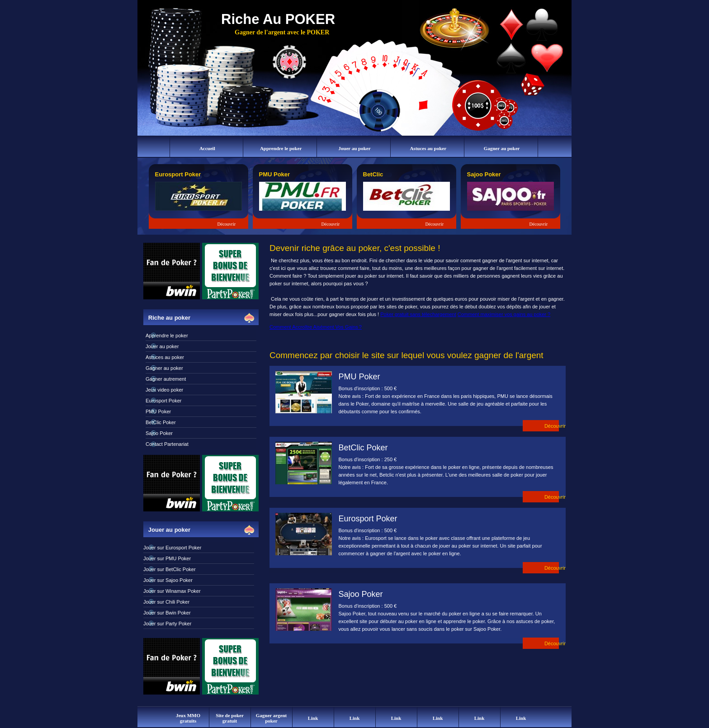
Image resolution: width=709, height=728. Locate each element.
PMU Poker (158, 411)
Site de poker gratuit (230, 718)
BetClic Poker (161, 422)
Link (313, 718)
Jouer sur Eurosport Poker (172, 548)
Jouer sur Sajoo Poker (168, 580)
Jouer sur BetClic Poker (170, 569)
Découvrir (227, 224)
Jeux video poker (164, 390)
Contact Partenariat (167, 444)
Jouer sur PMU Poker (167, 558)
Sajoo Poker (159, 433)
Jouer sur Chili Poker (166, 602)
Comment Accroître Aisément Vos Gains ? (316, 327)
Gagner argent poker (272, 718)
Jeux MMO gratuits (188, 718)
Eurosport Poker (163, 401)
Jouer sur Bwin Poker (167, 613)
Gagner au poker (502, 148)
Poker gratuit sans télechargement (418, 314)
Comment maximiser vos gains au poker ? (504, 314)
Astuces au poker (428, 148)
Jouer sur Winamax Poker (172, 591)
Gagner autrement (166, 379)
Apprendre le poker (281, 148)
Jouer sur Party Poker (167, 624)
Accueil (207, 148)
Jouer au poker (354, 148)
